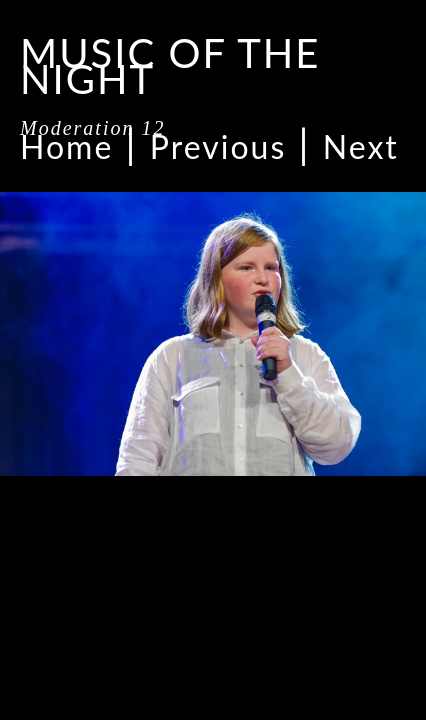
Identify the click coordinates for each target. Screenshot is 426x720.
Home (66, 146)
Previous (218, 146)
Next (361, 146)
